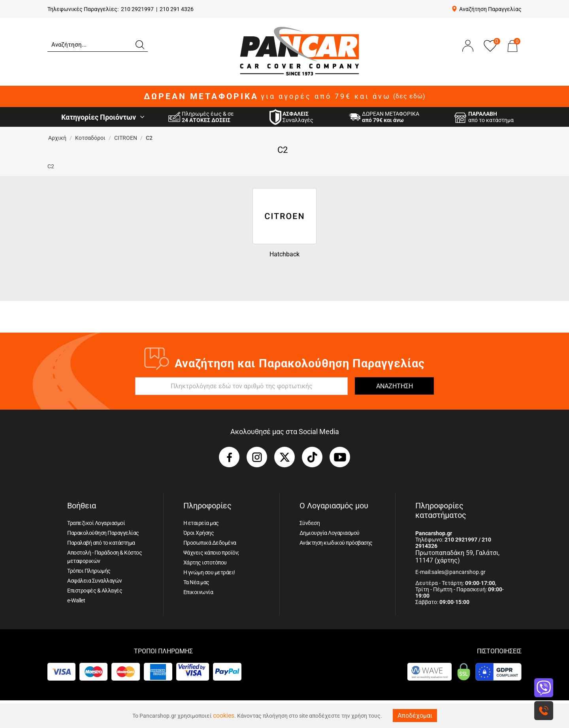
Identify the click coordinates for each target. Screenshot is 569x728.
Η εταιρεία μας (201, 523)
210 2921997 (137, 9)
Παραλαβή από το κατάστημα (101, 543)
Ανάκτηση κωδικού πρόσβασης (336, 543)
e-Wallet (76, 600)
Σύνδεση (310, 523)
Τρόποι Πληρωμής (89, 571)
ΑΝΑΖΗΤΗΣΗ (395, 386)
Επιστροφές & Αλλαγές (95, 591)
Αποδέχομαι (415, 716)
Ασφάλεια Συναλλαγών (95, 581)
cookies (224, 716)
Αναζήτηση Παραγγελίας (490, 9)
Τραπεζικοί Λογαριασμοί (96, 523)
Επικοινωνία (198, 592)
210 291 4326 (177, 9)
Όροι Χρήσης (199, 533)
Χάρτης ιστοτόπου (205, 562)
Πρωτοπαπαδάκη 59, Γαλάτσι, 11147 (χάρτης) (457, 557)
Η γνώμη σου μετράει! (209, 572)
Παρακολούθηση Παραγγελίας (103, 533)
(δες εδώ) (409, 96)
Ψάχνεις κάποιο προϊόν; (211, 553)
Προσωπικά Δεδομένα (210, 543)
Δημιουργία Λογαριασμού (330, 533)
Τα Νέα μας (196, 582)
